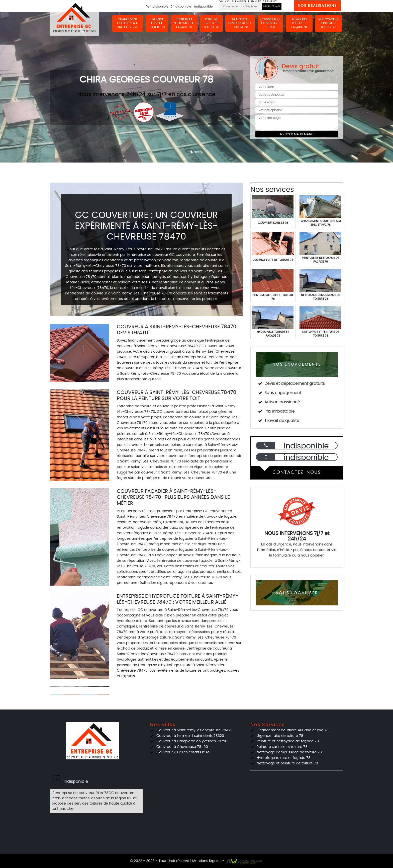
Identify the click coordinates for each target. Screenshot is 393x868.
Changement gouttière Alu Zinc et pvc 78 (131, 23)
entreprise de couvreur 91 (77, 793)
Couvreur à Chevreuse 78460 (182, 747)
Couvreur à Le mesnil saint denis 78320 (190, 736)
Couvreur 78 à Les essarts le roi (272, 23)
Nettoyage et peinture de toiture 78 (329, 23)
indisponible (157, 7)
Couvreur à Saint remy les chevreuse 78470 (194, 730)
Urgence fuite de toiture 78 (160, 23)
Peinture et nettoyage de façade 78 (186, 23)
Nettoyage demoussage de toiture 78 (242, 23)
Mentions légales (207, 861)
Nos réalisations (317, 6)
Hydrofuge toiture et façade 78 (300, 23)
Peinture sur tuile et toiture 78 (213, 23)
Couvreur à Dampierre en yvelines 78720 (192, 741)
